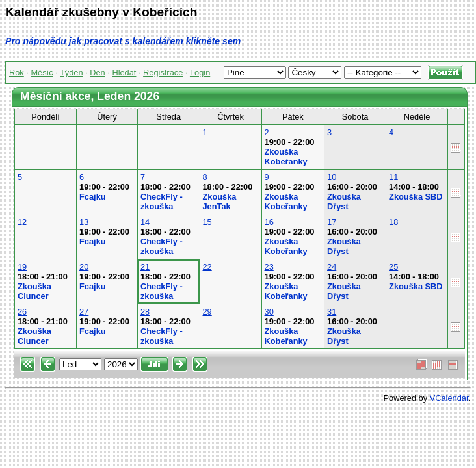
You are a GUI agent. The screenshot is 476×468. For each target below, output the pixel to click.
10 (332, 177)
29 (207, 312)
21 (145, 267)
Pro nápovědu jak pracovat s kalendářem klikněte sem (123, 41)
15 (207, 222)
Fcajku (93, 197)
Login (200, 72)
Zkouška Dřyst (344, 201)
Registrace (163, 72)
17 (332, 222)
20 (84, 267)
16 (269, 222)
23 (269, 267)
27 (84, 312)
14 (145, 222)
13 (84, 222)
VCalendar (449, 398)
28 (145, 312)
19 (22, 267)
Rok (17, 72)
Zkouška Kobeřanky (286, 157)
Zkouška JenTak (220, 201)
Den (97, 72)
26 (22, 312)
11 (393, 177)
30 (269, 312)
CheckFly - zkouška (162, 201)
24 (332, 267)
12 (22, 222)
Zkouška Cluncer (34, 291)
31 (332, 312)
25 (393, 267)
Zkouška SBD (416, 197)
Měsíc (42, 72)
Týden (72, 72)
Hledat (124, 72)
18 (393, 222)
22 (207, 267)
